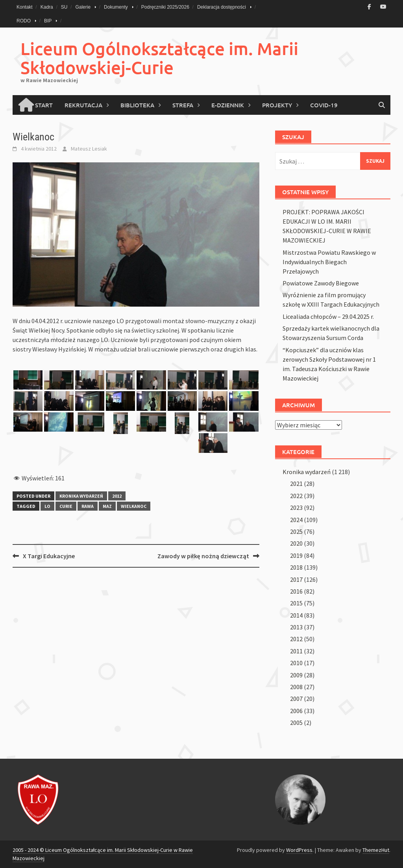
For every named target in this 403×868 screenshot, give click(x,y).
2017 (296, 579)
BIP (48, 21)
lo (47, 506)
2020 (296, 543)
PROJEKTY (277, 105)
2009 (296, 675)
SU (64, 7)
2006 (296, 711)
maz (107, 506)
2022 (296, 496)
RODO (24, 21)
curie (66, 506)
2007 (296, 699)
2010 (296, 663)
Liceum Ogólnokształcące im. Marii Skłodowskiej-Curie (159, 58)
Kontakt (25, 7)
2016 (296, 591)
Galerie (83, 7)
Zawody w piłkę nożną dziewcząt (203, 556)
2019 (296, 555)
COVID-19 (324, 105)
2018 (296, 567)
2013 (296, 627)
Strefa (183, 105)
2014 (296, 615)
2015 (296, 603)
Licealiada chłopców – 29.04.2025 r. (328, 316)
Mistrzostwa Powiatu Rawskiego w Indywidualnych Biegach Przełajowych (329, 262)
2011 (296, 651)
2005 (296, 723)
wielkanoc (134, 506)
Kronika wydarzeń (81, 496)
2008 (296, 687)
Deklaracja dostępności (222, 7)
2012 (117, 496)
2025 (296, 531)
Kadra (47, 7)
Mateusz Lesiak (89, 149)
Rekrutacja (83, 105)
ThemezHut (376, 850)
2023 (296, 508)
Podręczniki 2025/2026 (165, 7)
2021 (296, 484)
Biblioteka (137, 105)
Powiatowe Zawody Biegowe (321, 283)
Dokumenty (116, 7)
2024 (296, 520)
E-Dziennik (228, 105)
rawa (88, 506)
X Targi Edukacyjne (49, 556)
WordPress (299, 850)
